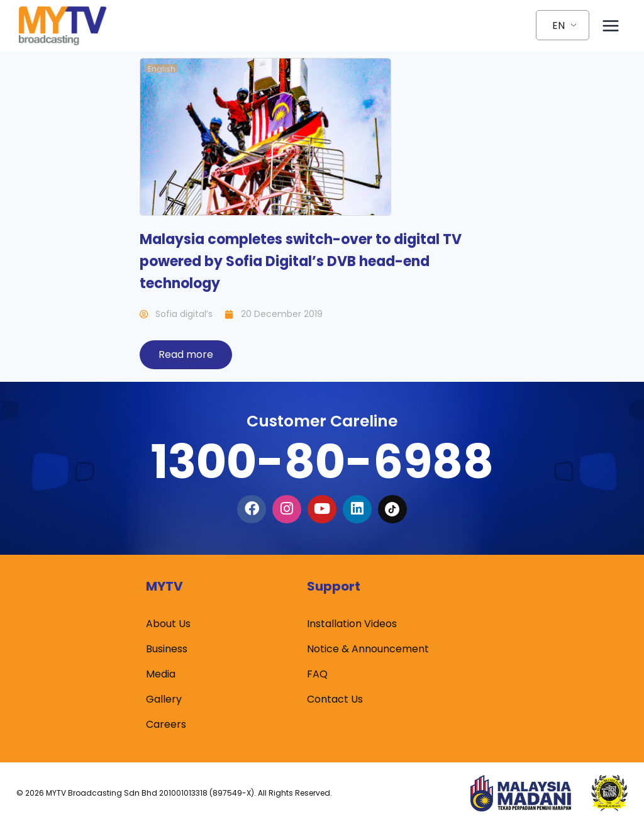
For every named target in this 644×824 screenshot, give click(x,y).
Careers (166, 725)
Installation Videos (352, 624)
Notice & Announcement (368, 649)
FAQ (317, 675)
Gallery (164, 700)
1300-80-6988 (322, 461)
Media (161, 675)
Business (167, 649)
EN (558, 25)
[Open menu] (610, 25)
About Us (168, 624)
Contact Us (335, 700)
